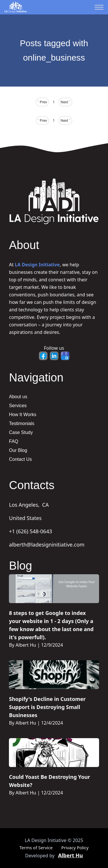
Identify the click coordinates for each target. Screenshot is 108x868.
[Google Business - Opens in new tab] (65, 356)
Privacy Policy (75, 848)
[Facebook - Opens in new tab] (43, 356)
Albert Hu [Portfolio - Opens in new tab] (71, 855)
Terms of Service (36, 848)
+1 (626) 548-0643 (31, 531)
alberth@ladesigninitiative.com (47, 545)
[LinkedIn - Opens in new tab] (54, 356)
